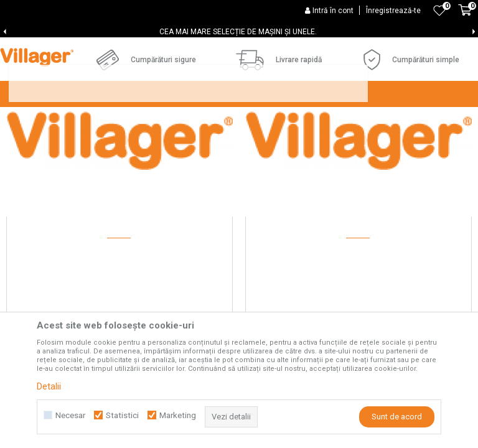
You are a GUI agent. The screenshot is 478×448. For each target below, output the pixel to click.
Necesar (70, 415)
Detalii (49, 386)
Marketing (178, 415)
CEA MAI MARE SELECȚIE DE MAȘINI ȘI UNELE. (238, 32)
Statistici (122, 415)
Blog (316, 138)
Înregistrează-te (393, 11)
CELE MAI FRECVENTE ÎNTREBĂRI (223, 138)
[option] (239, 32)
